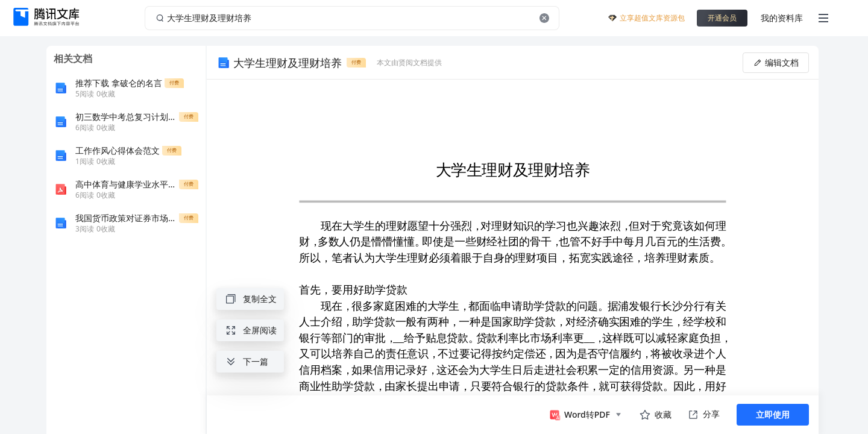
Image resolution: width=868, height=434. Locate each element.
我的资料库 (782, 18)
